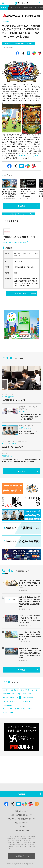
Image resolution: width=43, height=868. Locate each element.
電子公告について (22, 823)
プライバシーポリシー (22, 830)
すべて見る (21, 206)
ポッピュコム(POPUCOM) (11, 697)
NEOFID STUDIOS (8, 712)
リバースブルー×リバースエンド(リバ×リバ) (17, 701)
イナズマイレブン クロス (10, 690)
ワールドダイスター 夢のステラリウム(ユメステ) (17, 709)
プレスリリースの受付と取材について (21, 819)
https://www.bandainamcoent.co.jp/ (16, 242)
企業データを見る (22, 293)
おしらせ (22, 827)
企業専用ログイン (21, 856)
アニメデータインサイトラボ (30, 690)
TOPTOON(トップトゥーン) (11, 694)
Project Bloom (8, 705)
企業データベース (15, 8)
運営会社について (22, 811)
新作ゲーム (6, 21)
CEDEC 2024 (27, 694)
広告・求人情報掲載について (22, 815)
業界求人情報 (28, 8)
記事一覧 (4, 8)
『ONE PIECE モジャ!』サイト (29, 156)
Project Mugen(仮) (27, 697)
